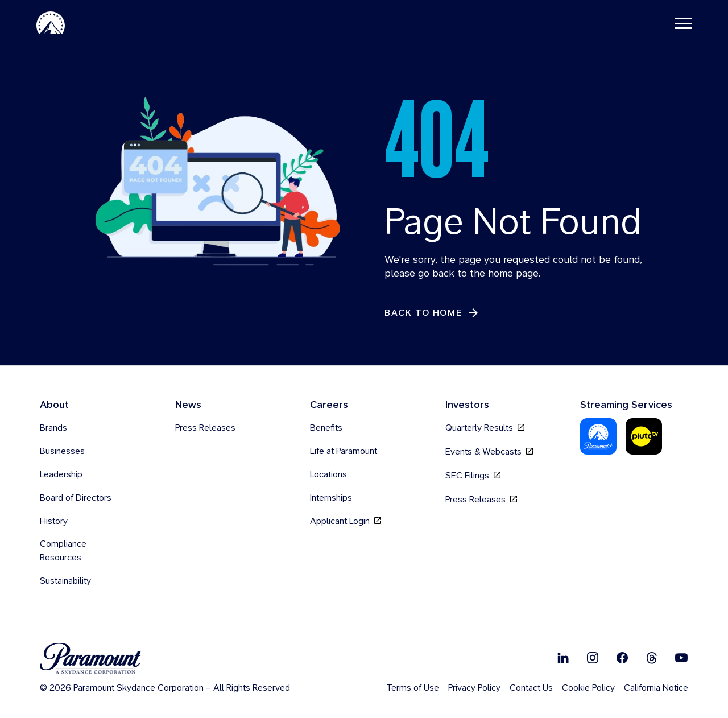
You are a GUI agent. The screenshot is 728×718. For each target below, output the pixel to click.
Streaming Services (626, 405)
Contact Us (531, 688)
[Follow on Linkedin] (563, 658)
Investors (467, 405)
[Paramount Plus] (598, 437)
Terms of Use (413, 688)
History (54, 521)
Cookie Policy (588, 688)
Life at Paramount (344, 451)
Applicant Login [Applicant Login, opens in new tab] (346, 521)
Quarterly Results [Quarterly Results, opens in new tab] (485, 428)
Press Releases (205, 428)
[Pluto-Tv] (644, 437)
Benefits (326, 428)
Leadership (61, 475)
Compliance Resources (63, 551)
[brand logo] (165, 659)
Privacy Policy (474, 688)
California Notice (656, 688)
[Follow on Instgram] (593, 658)
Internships (331, 498)
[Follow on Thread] (652, 658)
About (54, 405)
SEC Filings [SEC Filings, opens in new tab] (473, 476)
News (188, 405)
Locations (328, 475)
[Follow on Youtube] (681, 658)
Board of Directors (76, 498)
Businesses (62, 451)
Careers (329, 405)
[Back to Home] (432, 313)
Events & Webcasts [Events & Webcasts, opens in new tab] (489, 452)
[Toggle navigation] (683, 23)
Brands (53, 428)
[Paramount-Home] (51, 23)
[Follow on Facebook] (622, 658)
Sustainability (65, 581)
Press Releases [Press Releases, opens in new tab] (481, 500)
